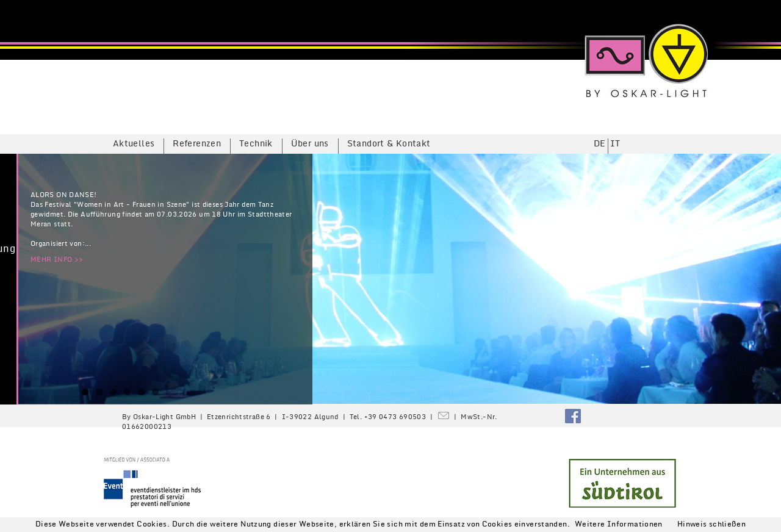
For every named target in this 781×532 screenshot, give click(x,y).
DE (600, 144)
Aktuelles (134, 144)
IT (615, 144)
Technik (256, 144)
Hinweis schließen (711, 524)
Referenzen (197, 144)
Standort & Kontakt (389, 144)
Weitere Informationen (619, 524)
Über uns (310, 144)
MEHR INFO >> (57, 260)
